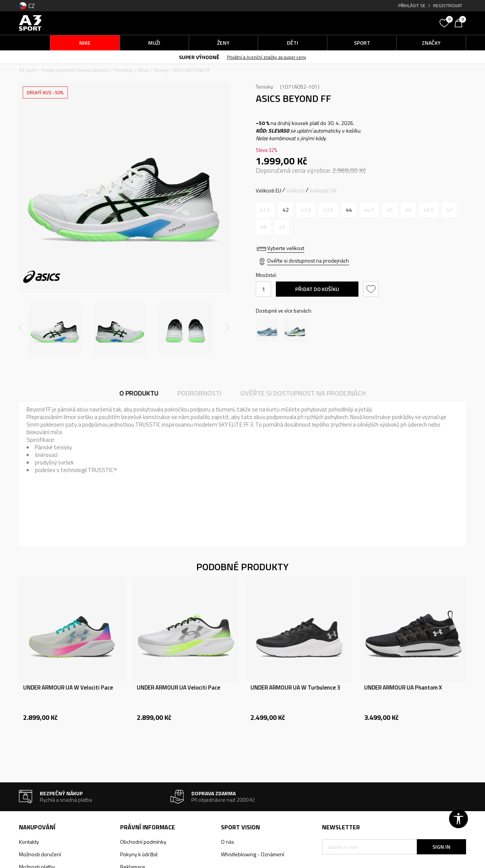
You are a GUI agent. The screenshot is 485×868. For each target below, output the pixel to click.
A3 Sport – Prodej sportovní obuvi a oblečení (64, 70)
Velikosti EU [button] (268, 191)
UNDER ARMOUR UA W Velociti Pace (68, 688)
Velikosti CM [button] (323, 191)
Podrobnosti (199, 393)
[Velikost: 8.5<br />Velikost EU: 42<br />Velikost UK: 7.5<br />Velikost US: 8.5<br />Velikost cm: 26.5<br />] (286, 210)
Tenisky (161, 70)
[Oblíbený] (445, 22)
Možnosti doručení (40, 854)
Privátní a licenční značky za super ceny (267, 57)
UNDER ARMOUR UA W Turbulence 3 (295, 688)
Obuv (143, 70)
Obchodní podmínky (143, 842)
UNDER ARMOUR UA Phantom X (403, 688)
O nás (228, 842)
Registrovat (448, 5)
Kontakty (29, 842)
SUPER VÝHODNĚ (199, 57)
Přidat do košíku (317, 289)
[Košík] (460, 22)
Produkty (124, 70)
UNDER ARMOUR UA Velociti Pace (178, 688)
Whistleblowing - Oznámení (253, 854)
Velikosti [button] (295, 191)
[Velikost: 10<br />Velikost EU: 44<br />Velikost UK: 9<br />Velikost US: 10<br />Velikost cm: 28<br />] (349, 210)
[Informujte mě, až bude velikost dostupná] (265, 210)
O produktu (139, 393)
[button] (379, 23)
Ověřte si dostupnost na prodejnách (308, 260)
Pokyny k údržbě (139, 854)
